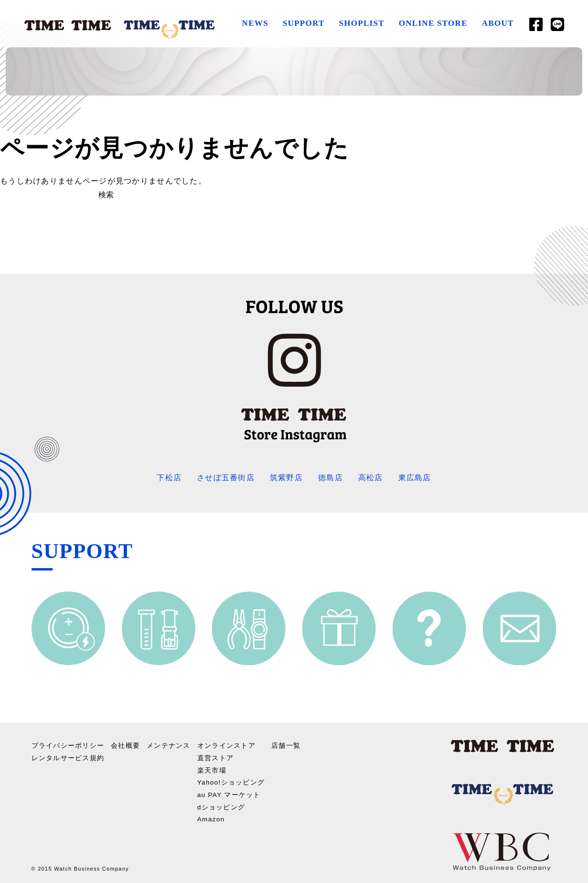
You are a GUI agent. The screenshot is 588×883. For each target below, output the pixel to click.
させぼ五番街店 (226, 478)
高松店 (371, 478)
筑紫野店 (286, 478)
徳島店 (331, 478)
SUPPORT (303, 23)
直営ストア (215, 757)
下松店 (169, 478)
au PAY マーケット (229, 793)
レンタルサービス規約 (68, 757)
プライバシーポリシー (68, 745)
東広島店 (415, 478)
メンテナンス (169, 745)
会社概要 (125, 745)
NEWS (255, 23)
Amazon (211, 817)
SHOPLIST (361, 23)
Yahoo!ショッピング (231, 781)
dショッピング (221, 805)
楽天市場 (212, 769)
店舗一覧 (287, 745)
